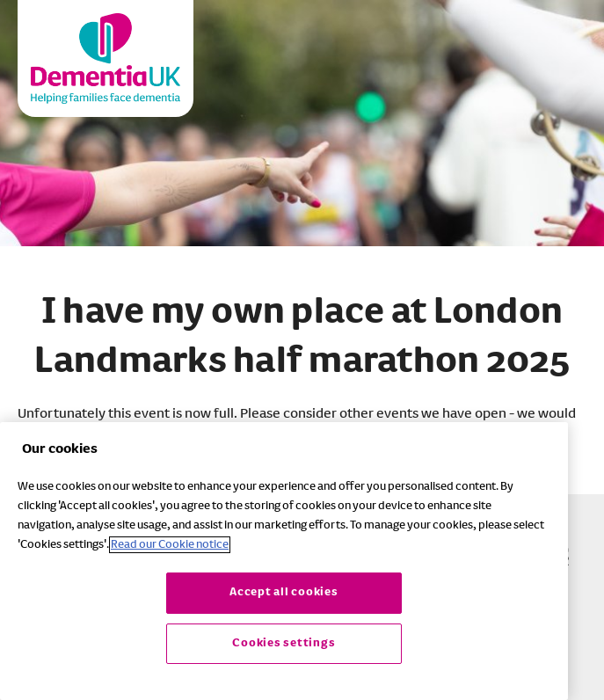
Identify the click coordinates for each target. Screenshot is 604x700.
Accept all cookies (284, 592)
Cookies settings (284, 643)
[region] (284, 561)
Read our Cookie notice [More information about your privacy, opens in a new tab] (170, 545)
